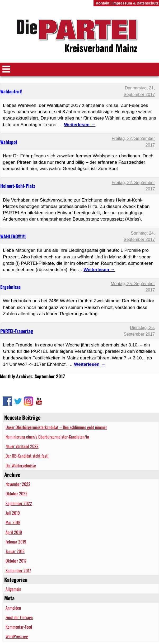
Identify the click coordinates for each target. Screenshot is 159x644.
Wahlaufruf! (11, 91)
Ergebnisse (10, 287)
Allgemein (13, 589)
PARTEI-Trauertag (17, 331)
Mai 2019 (13, 522)
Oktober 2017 (16, 561)
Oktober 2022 (17, 494)
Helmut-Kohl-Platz (18, 186)
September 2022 (19, 503)
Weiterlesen (90, 364)
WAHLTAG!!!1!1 (13, 236)
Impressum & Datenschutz (135, 3)
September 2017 (18, 570)
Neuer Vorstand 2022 (22, 446)
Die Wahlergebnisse (21, 465)
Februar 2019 (16, 542)
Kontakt (102, 3)
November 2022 (18, 484)
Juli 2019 (13, 513)
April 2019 (14, 532)
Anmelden (13, 608)
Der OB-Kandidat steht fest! (27, 456)
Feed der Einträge (19, 617)
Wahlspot (9, 142)
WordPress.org (17, 636)
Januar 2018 (15, 551)
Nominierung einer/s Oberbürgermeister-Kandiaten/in (47, 437)
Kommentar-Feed (19, 627)
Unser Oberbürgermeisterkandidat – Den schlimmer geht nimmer (56, 427)
